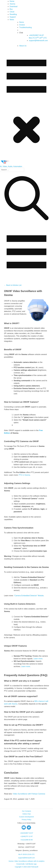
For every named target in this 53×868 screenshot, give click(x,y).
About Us (23, 46)
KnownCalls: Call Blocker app (27, 864)
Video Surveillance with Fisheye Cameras (29, 794)
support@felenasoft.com (38, 41)
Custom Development (26, 817)
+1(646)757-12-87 (26, 836)
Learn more (38, 659)
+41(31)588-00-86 (26, 840)
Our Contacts (26, 811)
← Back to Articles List (13, 285)
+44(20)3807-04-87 (26, 833)
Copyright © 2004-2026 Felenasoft (26, 867)
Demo (22, 22)
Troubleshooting (25, 27)
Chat (21, 33)
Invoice (22, 25)
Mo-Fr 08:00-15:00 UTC (26, 854)
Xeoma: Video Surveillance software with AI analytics (26, 861)
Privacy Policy (26, 820)
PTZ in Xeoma (24, 475)
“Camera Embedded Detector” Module (29, 596)
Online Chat (27, 814)
